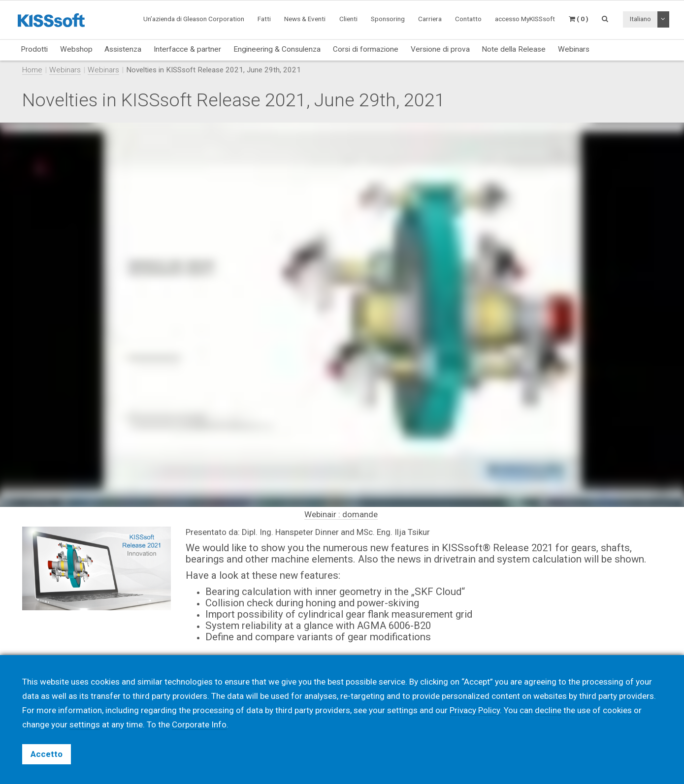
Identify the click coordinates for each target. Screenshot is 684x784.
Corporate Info (199, 724)
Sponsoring (388, 19)
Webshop (76, 49)
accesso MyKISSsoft (525, 19)
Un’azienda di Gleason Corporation (194, 19)
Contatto (468, 19)
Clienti (348, 19)
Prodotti (34, 49)
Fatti (264, 19)
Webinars (574, 49)
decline (548, 710)
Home (32, 70)
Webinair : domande (341, 514)
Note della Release (514, 49)
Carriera (430, 19)
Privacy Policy (475, 710)
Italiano (640, 19)
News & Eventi (305, 19)
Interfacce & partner (187, 49)
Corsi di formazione (366, 49)
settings (85, 724)
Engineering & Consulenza (277, 49)
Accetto (47, 754)
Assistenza (123, 49)
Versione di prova (440, 49)
